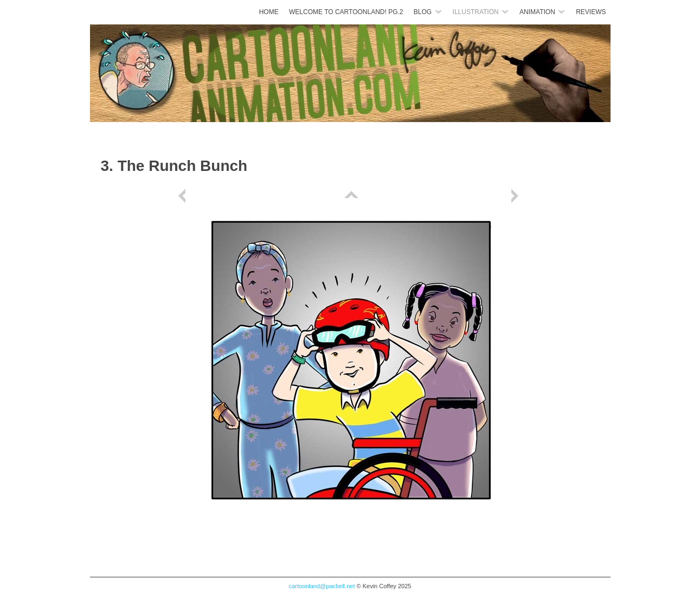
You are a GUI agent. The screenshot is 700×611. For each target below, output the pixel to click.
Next (517, 196)
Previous (184, 196)
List (350, 196)
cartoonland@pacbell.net (322, 586)
